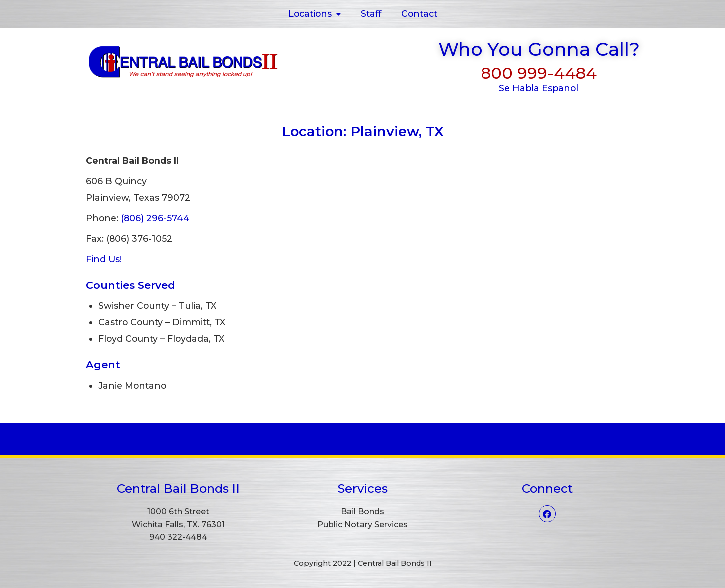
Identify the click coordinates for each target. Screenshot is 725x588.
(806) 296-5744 (155, 218)
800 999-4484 (539, 73)
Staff (371, 14)
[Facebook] (547, 514)
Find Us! (104, 259)
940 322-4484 (178, 537)
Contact (419, 14)
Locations (315, 14)
